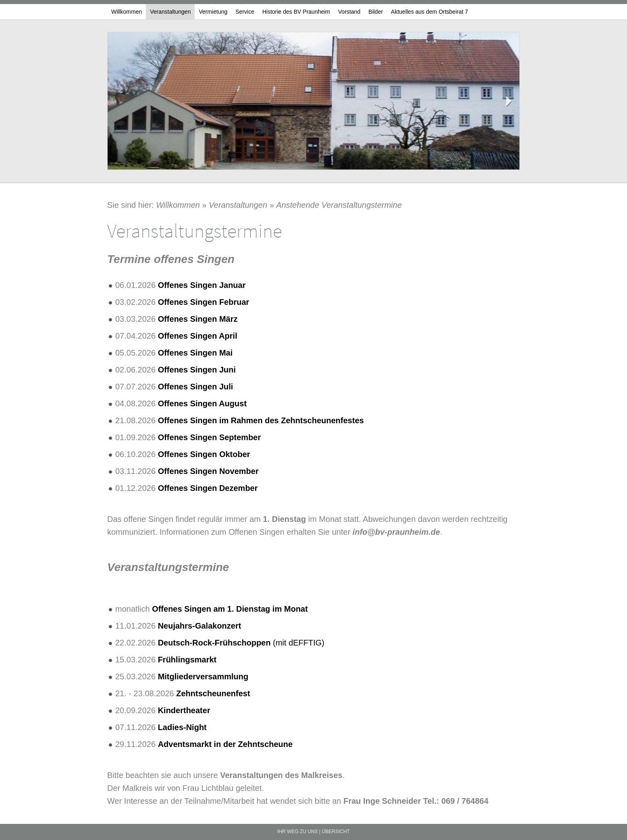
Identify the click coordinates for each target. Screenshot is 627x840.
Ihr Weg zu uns (298, 832)
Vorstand (349, 12)
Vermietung (213, 12)
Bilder (376, 12)
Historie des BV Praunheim (296, 12)
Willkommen (127, 12)
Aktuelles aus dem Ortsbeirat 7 (429, 12)
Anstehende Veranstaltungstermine (339, 205)
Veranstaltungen (170, 12)
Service (245, 12)
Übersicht (336, 832)
